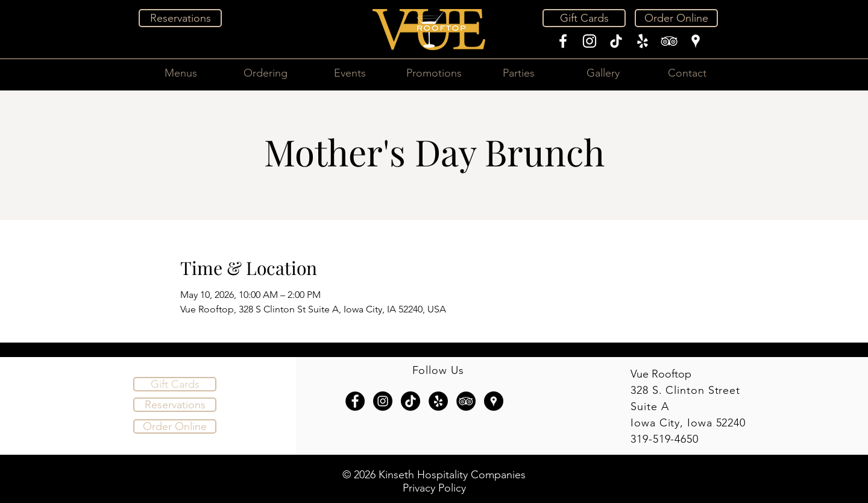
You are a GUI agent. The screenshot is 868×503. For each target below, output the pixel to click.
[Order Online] (676, 18)
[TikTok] (616, 41)
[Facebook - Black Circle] (355, 401)
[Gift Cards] (584, 18)
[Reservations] (180, 18)
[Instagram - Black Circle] (383, 401)
